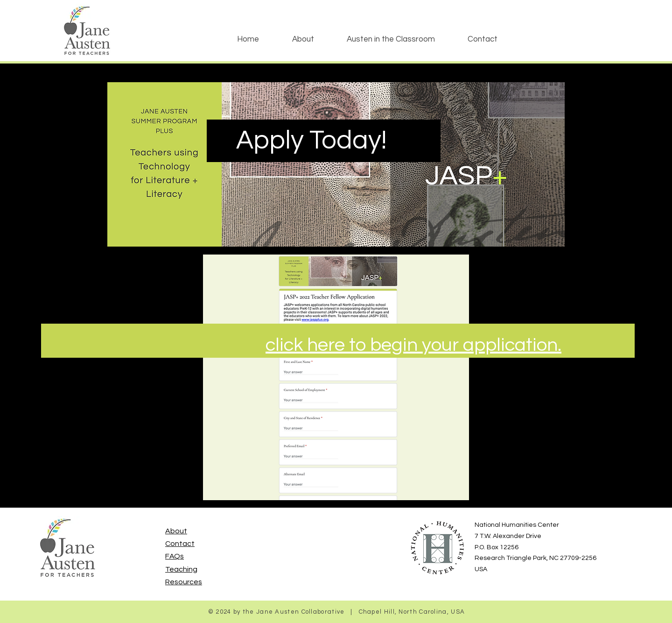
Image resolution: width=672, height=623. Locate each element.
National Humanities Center (517, 525)
